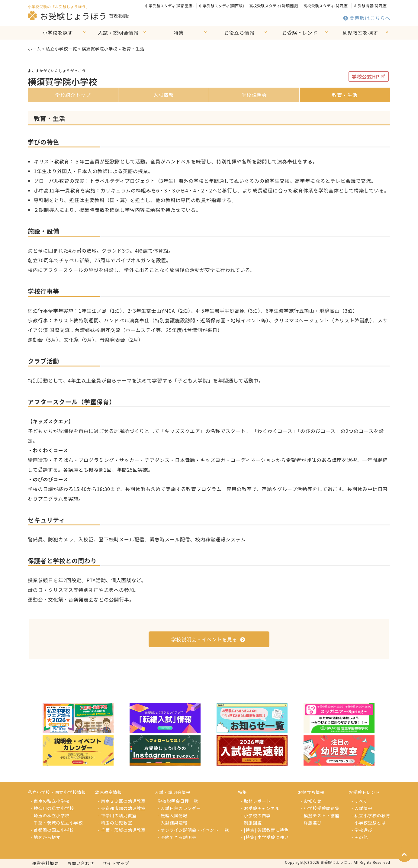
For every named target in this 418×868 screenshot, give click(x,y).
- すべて (359, 801)
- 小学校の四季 (256, 815)
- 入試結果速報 (172, 823)
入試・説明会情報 (118, 33)
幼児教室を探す (360, 33)
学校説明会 (254, 95)
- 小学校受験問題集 (320, 808)
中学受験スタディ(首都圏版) (169, 6)
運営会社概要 (45, 863)
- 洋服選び (311, 823)
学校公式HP (369, 76)
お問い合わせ (81, 863)
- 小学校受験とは (369, 823)
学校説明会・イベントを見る (208, 639)
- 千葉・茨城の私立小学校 (57, 823)
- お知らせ (311, 801)
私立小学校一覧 (61, 49)
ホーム (34, 49)
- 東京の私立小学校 (50, 801)
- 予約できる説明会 (177, 837)
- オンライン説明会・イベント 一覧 (193, 830)
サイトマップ (116, 863)
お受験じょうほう (67, 16)
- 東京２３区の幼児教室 (122, 801)
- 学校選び (362, 830)
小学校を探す (58, 33)
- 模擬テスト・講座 (320, 815)
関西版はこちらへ (367, 18)
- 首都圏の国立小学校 (52, 830)
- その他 (360, 837)
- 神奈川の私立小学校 (52, 808)
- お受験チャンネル (260, 808)
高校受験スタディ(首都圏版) (274, 6)
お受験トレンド (300, 33)
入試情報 (164, 95)
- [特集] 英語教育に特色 (265, 830)
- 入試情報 (362, 808)
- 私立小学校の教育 (371, 815)
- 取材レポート (256, 801)
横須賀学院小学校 (99, 49)
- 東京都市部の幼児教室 (122, 808)
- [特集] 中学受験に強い (265, 837)
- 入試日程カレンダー (179, 808)
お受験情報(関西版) (371, 6)
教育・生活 (345, 95)
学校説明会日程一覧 (178, 801)
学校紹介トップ (73, 95)
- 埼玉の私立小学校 (50, 815)
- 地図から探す (46, 837)
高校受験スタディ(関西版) (326, 6)
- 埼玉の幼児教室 (115, 823)
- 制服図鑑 (251, 823)
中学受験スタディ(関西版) (222, 6)
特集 (179, 33)
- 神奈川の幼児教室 (117, 815)
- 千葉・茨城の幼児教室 (122, 830)
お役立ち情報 (239, 33)
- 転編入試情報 (172, 815)
